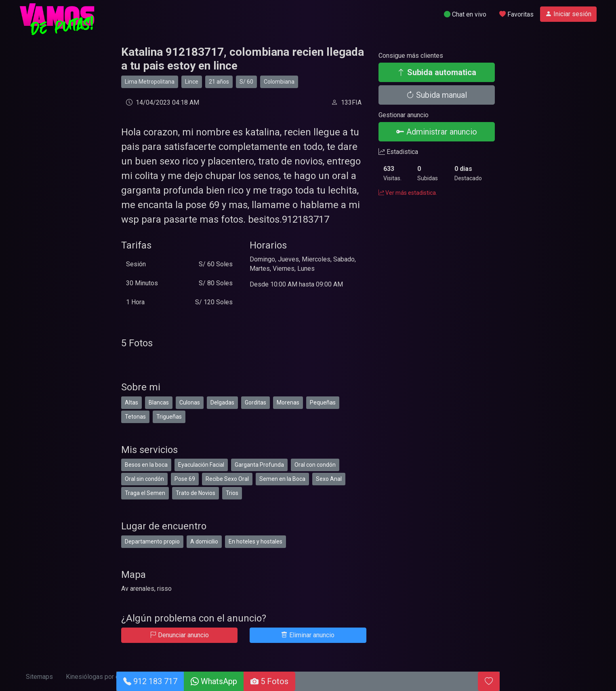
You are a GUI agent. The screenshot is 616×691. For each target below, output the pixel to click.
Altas (131, 402)
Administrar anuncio (437, 132)
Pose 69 (185, 479)
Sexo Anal (329, 479)
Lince (192, 82)
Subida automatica (437, 72)
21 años (219, 82)
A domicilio (204, 541)
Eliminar (308, 635)
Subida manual (436, 95)
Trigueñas (169, 417)
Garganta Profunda (259, 465)
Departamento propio (152, 541)
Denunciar (179, 635)
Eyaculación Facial (201, 465)
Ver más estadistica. (408, 193)
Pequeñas (323, 402)
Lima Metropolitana (150, 82)
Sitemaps (39, 677)
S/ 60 (246, 82)
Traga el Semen (145, 493)
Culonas (190, 402)
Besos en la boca (146, 465)
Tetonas (135, 417)
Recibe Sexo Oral (227, 479)
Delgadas (222, 402)
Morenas (288, 402)
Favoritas (516, 14)
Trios (232, 493)
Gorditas (255, 402)
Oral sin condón (144, 479)
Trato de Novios (196, 493)
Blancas (159, 402)
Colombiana (279, 82)
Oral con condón (315, 465)
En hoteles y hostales (255, 541)
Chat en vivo (465, 14)
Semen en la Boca (282, 479)
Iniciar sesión (568, 14)
